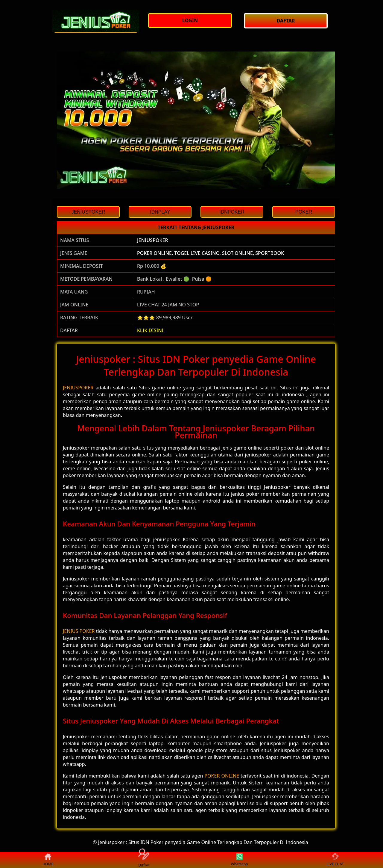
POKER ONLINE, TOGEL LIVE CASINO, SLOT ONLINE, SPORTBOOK (211, 253)
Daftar (143, 860)
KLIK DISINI (150, 330)
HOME (48, 860)
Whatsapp (240, 860)
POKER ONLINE (222, 776)
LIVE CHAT (335, 860)
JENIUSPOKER (153, 240)
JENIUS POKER (79, 631)
